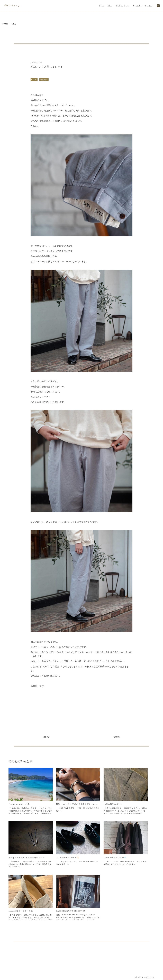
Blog (110, 6)
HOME (5, 24)
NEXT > (117, 737)
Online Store (123, 6)
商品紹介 (44, 80)
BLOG (34, 80)
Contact (149, 6)
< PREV (46, 737)
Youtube (137, 6)
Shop (102, 6)
